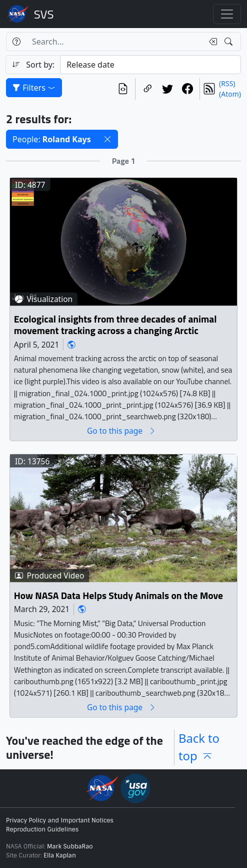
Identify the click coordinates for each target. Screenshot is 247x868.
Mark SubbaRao (70, 846)
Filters (34, 88)
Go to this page (121, 431)
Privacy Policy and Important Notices (60, 820)
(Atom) (230, 94)
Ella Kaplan (60, 855)
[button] (107, 139)
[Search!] (230, 42)
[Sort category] (150, 65)
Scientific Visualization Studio (44, 14)
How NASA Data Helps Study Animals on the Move (118, 596)
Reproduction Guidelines (42, 829)
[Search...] (115, 42)
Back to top (199, 747)
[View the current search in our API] (123, 89)
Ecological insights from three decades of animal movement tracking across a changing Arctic (115, 325)
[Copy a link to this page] (147, 89)
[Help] (16, 42)
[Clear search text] (211, 42)
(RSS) (227, 83)
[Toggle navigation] (227, 14)
